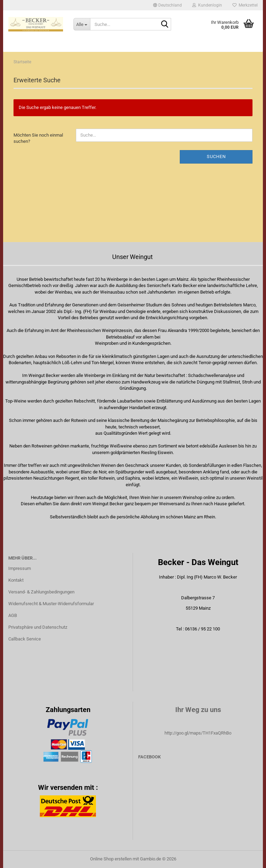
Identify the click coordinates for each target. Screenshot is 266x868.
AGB (13, 615)
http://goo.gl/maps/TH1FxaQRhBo (198, 733)
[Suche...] (82, 24)
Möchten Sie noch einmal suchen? (38, 138)
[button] (167, 5)
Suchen (216, 156)
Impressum (20, 568)
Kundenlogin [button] (207, 5)
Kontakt (16, 580)
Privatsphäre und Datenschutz (38, 627)
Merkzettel (245, 5)
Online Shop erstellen (111, 859)
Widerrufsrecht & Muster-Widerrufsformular (51, 604)
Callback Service (25, 639)
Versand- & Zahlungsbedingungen (41, 592)
